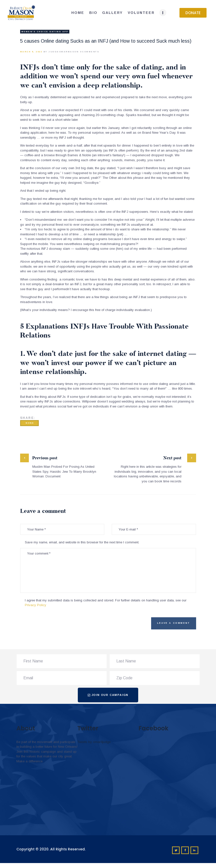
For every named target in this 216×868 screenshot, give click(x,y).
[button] (193, 13)
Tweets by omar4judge (94, 742)
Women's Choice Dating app (45, 32)
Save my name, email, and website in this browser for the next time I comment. (82, 542)
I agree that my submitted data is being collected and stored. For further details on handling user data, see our (106, 603)
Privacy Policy (36, 605)
